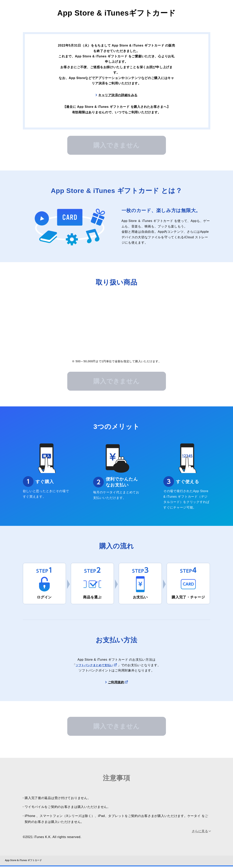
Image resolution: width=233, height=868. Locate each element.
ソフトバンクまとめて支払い (94, 666)
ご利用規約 (116, 683)
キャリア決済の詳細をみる (118, 95)
